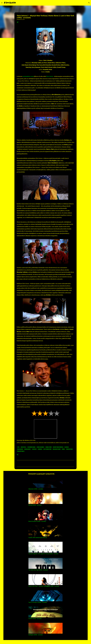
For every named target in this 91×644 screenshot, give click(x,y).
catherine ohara (31, 447)
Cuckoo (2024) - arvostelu (35, 619)
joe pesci (34, 449)
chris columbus (40, 447)
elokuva (67, 447)
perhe (63, 449)
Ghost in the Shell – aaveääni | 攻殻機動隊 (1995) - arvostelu (44, 586)
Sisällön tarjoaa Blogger (45, 642)
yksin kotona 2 (21, 451)
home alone (20, 449)
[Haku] (18, 3)
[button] (18, 22)
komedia (40, 449)
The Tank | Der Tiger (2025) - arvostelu (38, 570)
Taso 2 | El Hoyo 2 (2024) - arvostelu (38, 602)
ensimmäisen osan (28, 76)
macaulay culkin (57, 449)
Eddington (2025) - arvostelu (36, 635)
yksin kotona (69, 449)
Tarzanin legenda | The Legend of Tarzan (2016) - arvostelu (43, 554)
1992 (18, 447)
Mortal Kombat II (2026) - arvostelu (37, 521)
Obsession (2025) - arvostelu (36, 489)
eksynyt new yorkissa (58, 447)
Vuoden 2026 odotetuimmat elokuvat (38, 538)
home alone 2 (27, 449)
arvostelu (23, 447)
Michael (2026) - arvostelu (35, 505)
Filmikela (10, 3)
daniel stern (49, 447)
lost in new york (47, 449)
